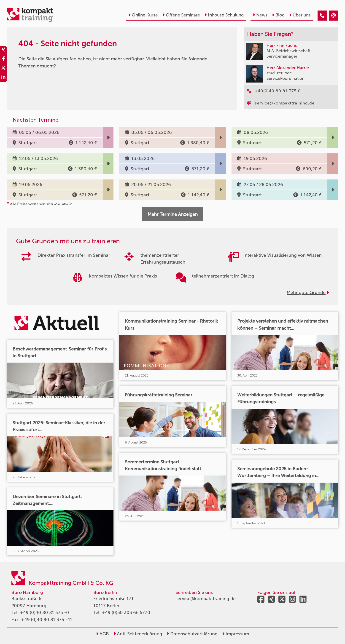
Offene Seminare (181, 15)
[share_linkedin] (3, 78)
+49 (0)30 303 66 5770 (126, 612)
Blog (278, 15)
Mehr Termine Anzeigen (173, 214)
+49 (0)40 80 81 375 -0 (44, 612)
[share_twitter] (3, 69)
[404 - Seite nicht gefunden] (322, 16)
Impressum (236, 634)
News (260, 15)
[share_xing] (3, 50)
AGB (102, 634)
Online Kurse (143, 15)
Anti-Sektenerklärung (138, 634)
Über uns (300, 15)
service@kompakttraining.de (206, 599)
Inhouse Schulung (224, 15)
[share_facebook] (3, 59)
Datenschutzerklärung (192, 634)
